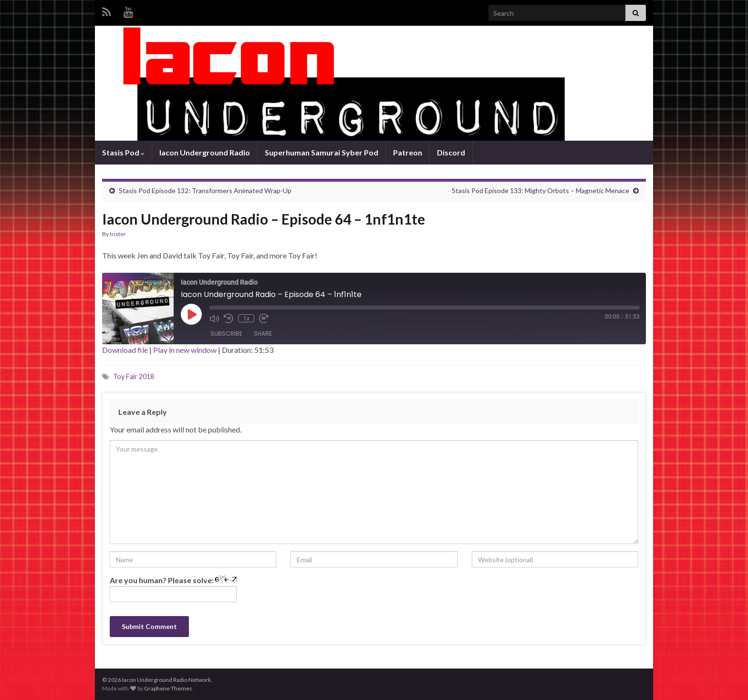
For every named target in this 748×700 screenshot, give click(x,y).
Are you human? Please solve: (173, 589)
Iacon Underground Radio (205, 152)
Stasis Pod (123, 152)
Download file (125, 350)
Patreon (408, 152)
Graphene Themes (168, 688)
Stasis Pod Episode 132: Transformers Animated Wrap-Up (205, 190)
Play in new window (185, 350)
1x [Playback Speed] (246, 319)
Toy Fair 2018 (134, 376)
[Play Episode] (191, 314)
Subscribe (226, 334)
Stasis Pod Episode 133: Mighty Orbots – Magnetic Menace (540, 190)
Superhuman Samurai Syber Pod (322, 152)
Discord (451, 152)
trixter (118, 234)
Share (263, 334)
